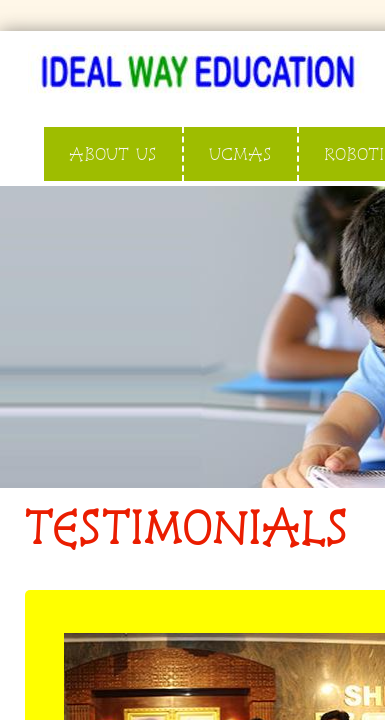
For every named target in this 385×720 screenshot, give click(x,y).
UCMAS (240, 153)
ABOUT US (113, 153)
